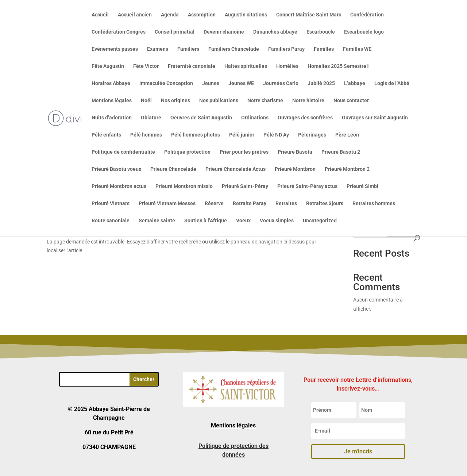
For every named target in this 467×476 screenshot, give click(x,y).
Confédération (367, 15)
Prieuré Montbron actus (119, 186)
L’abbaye (355, 83)
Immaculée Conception (166, 83)
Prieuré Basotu (295, 152)
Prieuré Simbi (362, 186)
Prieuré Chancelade (173, 169)
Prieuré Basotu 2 (341, 152)
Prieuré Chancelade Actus (236, 169)
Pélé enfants (106, 135)
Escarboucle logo (364, 32)
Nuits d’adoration (112, 118)
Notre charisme (265, 101)
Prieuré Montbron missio (184, 186)
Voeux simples (277, 221)
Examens (158, 49)
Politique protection (187, 152)
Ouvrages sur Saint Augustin (375, 118)
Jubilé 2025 (321, 83)
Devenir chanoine (224, 32)
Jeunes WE (241, 83)
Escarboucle (321, 32)
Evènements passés (115, 49)
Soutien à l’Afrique (206, 221)
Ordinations (255, 118)
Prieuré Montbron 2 (347, 169)
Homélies (287, 66)
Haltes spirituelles (246, 66)
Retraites (286, 204)
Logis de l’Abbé (392, 83)
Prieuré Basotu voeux (116, 169)
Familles (324, 49)
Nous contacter (351, 101)
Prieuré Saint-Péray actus (307, 186)
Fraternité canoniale (192, 66)
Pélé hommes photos (196, 135)
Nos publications (219, 101)
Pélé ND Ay (276, 135)
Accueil (100, 15)
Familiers (188, 49)
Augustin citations (246, 15)
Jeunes (211, 83)
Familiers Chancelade (234, 49)
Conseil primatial (175, 32)
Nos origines (175, 101)
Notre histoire (308, 101)
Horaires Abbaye (111, 83)
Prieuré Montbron (295, 169)
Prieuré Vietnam (111, 204)
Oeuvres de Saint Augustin (201, 118)
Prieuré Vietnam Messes (167, 204)
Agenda (170, 15)
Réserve (214, 204)
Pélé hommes (146, 135)
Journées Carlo (281, 83)
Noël (146, 101)
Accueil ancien (135, 15)
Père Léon (347, 135)
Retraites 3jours (325, 204)
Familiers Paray (286, 49)
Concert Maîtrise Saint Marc (309, 15)
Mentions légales (112, 101)
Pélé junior (242, 135)
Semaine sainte (157, 221)
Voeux (243, 221)
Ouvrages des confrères (305, 118)
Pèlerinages (312, 135)
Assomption (202, 15)
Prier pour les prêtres (244, 152)
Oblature (151, 118)
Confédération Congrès (119, 32)
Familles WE (357, 49)
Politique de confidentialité (123, 152)
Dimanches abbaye (275, 32)
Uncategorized (320, 221)
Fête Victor (146, 66)
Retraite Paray (250, 204)
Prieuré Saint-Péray (245, 186)
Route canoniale (111, 221)
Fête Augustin (108, 66)
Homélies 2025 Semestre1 (338, 66)
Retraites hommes (374, 204)
